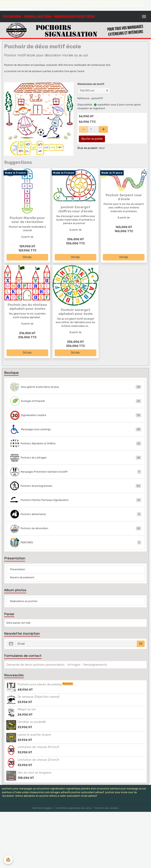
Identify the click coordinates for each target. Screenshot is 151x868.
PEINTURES (76, 543)
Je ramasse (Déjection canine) (38, 697)
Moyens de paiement (22, 577)
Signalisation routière (76, 415)
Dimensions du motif (91, 84)
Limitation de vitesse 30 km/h (38, 747)
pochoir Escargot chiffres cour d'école (75, 209)
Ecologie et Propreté (76, 401)
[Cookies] (8, 860)
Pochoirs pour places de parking (40, 684)
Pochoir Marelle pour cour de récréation (27, 220)
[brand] (49, 16)
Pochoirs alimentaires (76, 514)
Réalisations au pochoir (24, 601)
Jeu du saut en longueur (35, 773)
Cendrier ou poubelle (32, 722)
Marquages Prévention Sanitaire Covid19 (76, 472)
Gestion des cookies (107, 808)
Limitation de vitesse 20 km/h (38, 760)
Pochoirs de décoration (76, 528)
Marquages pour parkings (76, 429)
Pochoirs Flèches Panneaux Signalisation (76, 500)
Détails (27, 257)
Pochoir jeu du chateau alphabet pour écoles (27, 307)
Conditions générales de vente (73, 808)
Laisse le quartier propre (34, 735)
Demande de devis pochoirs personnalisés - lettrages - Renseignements (57, 665)
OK (141, 644)
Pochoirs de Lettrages (76, 458)
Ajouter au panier (92, 139)
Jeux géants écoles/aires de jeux (76, 387)
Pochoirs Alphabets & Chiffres (76, 444)
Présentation (18, 569)
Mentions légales (42, 808)
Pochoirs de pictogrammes (76, 486)
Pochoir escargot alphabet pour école (75, 312)
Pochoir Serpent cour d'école (124, 197)
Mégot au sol (26, 709)
